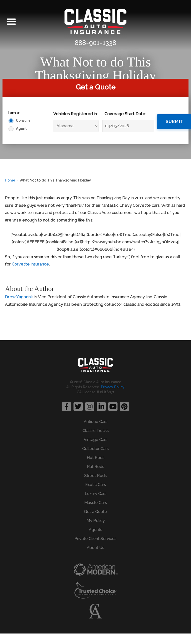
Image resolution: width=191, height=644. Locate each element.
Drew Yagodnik (19, 297)
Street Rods (95, 476)
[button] (11, 21)
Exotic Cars (96, 485)
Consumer (22, 120)
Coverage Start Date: (125, 114)
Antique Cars (96, 422)
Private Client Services (95, 539)
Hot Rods (96, 458)
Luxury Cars (96, 494)
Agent (21, 128)
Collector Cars (95, 449)
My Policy (96, 521)
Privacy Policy (113, 387)
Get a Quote (95, 512)
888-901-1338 (95, 43)
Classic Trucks (96, 431)
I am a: (14, 113)
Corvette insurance (30, 264)
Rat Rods (96, 467)
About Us (95, 548)
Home (10, 180)
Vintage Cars (96, 440)
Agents (95, 530)
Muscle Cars (96, 503)
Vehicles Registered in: (75, 114)
